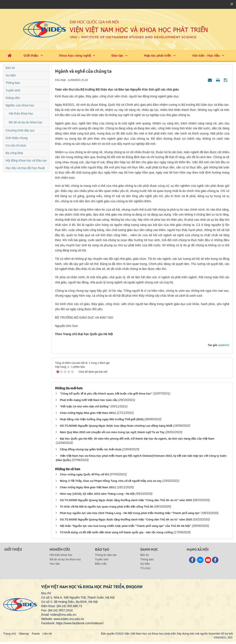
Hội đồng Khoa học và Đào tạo (26, 160)
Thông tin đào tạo (106, 555)
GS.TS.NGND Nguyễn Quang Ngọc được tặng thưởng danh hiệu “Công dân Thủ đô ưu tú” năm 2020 (126, 500)
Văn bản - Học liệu (206, 55)
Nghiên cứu (60, 549)
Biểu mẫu (101, 564)
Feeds (36, 634)
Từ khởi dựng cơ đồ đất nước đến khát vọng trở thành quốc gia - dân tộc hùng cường (116, 532)
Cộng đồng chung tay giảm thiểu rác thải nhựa (91, 449)
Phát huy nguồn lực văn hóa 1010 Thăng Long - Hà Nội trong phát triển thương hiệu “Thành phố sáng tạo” (130, 513)
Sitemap (24, 634)
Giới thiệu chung (17, 138)
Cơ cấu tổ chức (16, 145)
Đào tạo (117, 55)
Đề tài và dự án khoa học (26, 122)
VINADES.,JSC (223, 637)
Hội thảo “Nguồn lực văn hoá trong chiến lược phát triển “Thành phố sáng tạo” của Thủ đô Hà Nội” (126, 526)
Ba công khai (14, 153)
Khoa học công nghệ (75, 55)
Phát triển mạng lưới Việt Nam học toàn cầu (89, 400)
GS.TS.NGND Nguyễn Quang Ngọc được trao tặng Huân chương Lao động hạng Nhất (116, 426)
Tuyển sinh (13, 90)
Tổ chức (146, 568)
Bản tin (10, 68)
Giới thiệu (31, 55)
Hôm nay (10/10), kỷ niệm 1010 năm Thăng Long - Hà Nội (97, 494)
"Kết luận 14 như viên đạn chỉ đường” (85, 406)
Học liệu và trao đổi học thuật (25, 168)
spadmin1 (224, 345)
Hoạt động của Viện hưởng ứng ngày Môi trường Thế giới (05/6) (102, 419)
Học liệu (55, 564)
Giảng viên (13, 98)
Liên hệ (47, 634)
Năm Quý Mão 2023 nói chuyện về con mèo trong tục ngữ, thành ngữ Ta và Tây (112, 432)
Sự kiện (11, 75)
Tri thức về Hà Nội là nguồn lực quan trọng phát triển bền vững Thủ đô (107, 507)
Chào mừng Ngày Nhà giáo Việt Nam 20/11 (88, 413)
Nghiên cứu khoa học (20, 105)
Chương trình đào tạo (20, 130)
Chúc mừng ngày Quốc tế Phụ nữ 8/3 (84, 474)
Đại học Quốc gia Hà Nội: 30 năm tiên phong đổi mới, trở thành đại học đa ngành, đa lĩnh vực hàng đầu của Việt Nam (137, 439)
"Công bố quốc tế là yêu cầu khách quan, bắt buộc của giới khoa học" (106, 394)
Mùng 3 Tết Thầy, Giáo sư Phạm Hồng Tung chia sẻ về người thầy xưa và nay (111, 481)
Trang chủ (10, 634)
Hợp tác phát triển (158, 55)
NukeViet (214, 634)
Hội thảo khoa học (21, 113)
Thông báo (13, 83)
